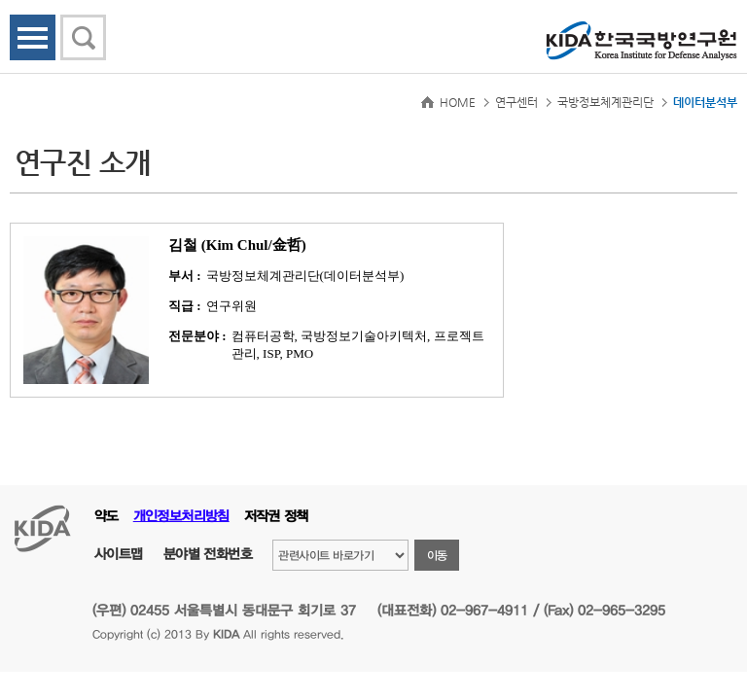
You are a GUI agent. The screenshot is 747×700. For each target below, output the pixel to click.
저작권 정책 (276, 516)
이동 (437, 555)
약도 (107, 516)
